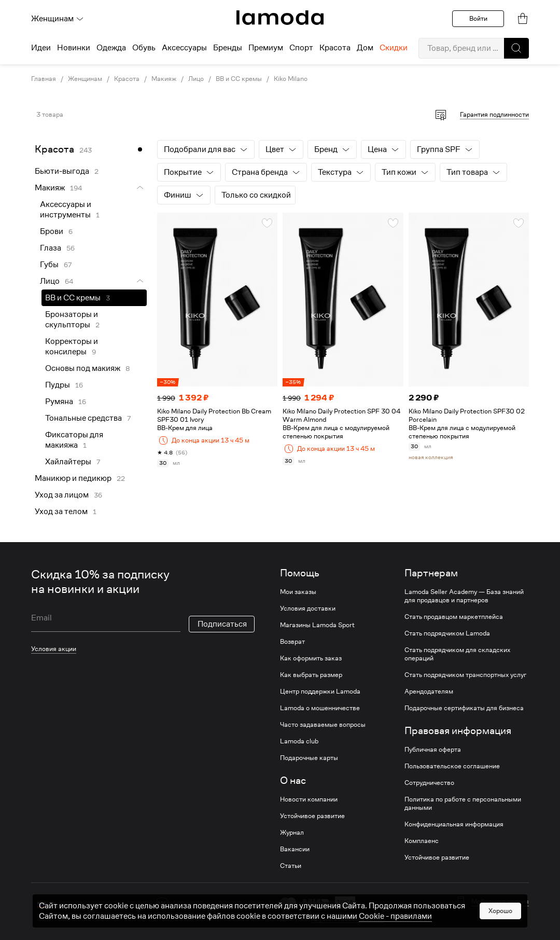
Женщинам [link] (85, 79)
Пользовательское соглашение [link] (452, 766)
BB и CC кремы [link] (239, 79)
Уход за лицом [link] (62, 495)
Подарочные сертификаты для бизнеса (464, 708)
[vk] (162, 903)
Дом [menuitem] (365, 48)
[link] (280, 18)
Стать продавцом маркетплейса (454, 617)
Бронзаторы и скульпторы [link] (72, 320)
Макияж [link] (164, 79)
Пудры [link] (58, 385)
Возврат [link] (292, 642)
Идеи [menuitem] (41, 48)
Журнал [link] (292, 833)
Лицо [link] (196, 79)
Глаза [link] (51, 248)
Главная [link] (44, 79)
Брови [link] (52, 231)
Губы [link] (49, 265)
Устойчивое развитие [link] (312, 816)
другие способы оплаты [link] (348, 918)
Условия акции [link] (54, 649)
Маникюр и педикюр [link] (73, 478)
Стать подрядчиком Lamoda (447, 633)
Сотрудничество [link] (429, 783)
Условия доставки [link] (308, 609)
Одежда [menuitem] (111, 48)
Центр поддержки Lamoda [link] (320, 692)
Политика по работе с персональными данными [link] (463, 804)
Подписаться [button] (222, 624)
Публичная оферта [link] (433, 750)
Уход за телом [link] (61, 512)
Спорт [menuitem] (301, 48)
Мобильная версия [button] (500, 902)
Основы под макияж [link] (83, 368)
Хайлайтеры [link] (68, 462)
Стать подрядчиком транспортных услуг (465, 675)
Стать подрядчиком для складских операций (457, 654)
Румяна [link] (59, 402)
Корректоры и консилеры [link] (72, 347)
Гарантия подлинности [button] (494, 114)
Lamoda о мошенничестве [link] (320, 708)
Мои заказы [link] (298, 592)
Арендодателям (429, 692)
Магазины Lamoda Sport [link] (317, 625)
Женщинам (58, 19)
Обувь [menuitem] (144, 48)
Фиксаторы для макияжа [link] (74, 440)
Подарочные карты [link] (309, 758)
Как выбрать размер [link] (311, 675)
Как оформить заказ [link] (311, 658)
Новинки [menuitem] (74, 48)
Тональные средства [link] (83, 418)
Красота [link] (127, 79)
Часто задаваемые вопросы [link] (323, 725)
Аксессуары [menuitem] (184, 48)
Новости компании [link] (309, 799)
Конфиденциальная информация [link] (454, 824)
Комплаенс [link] (422, 841)
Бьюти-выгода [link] (62, 171)
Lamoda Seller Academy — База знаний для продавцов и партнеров (464, 596)
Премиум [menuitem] (266, 48)
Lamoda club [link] (299, 741)
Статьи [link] (291, 866)
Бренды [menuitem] (228, 48)
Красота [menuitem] (335, 48)
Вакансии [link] (295, 849)
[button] (516, 48)
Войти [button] (478, 18)
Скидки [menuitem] (394, 48)
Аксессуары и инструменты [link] (66, 210)
